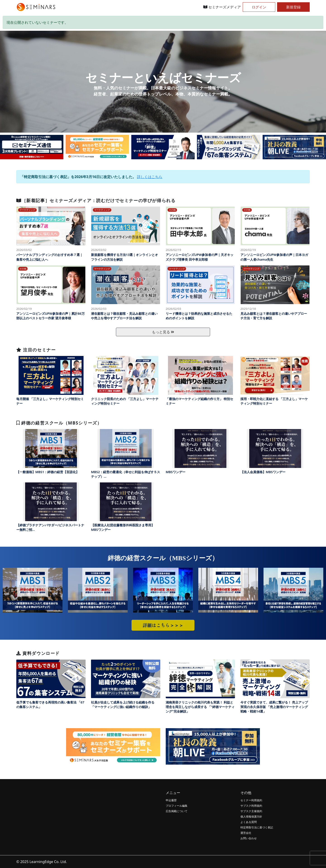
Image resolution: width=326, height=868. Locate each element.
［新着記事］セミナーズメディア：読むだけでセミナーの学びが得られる (96, 200)
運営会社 (246, 833)
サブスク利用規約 (251, 806)
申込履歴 (171, 800)
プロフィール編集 (177, 806)
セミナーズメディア (222, 7)
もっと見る (163, 332)
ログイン (259, 7)
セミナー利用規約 (251, 800)
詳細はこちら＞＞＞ (163, 625)
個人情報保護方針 (251, 817)
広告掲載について (177, 811)
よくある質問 (249, 822)
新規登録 (293, 7)
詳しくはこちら (150, 177)
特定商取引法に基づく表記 (257, 827)
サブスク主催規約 (251, 811)
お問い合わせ (249, 838)
